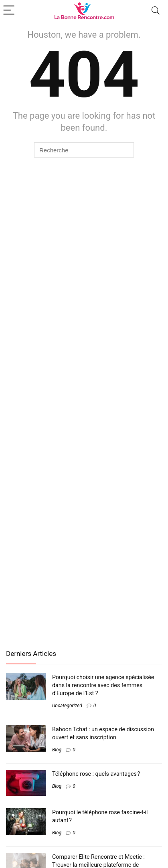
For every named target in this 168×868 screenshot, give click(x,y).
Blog (57, 750)
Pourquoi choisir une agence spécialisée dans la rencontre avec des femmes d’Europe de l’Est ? (103, 685)
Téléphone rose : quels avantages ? (96, 774)
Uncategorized (67, 706)
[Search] (156, 11)
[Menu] (10, 11)
